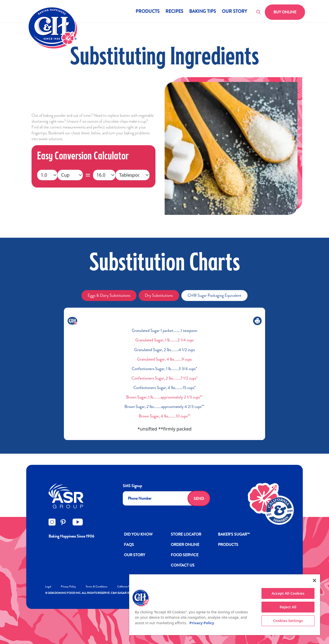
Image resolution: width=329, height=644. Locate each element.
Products (148, 12)
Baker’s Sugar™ (234, 534)
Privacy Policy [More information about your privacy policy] (202, 623)
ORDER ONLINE (185, 545)
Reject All (288, 607)
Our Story (234, 12)
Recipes (174, 12)
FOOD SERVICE (185, 555)
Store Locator (186, 534)
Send (199, 499)
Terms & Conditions (97, 586)
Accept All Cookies (288, 593)
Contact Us (183, 565)
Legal (48, 586)
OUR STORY (135, 555)
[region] (225, 605)
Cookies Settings (288, 621)
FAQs (129, 545)
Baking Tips (203, 12)
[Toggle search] (259, 12)
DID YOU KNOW (138, 534)
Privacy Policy (68, 586)
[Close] (314, 580)
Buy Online (285, 12)
